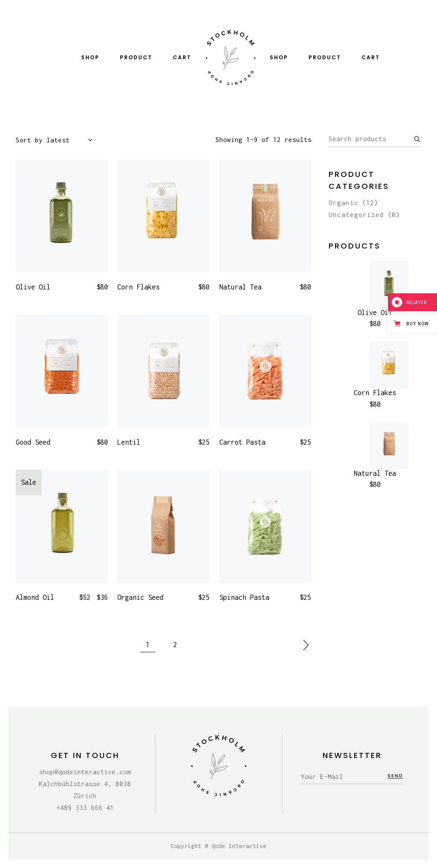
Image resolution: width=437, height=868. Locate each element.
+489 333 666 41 (85, 807)
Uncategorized (356, 214)
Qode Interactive (239, 846)
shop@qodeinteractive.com (85, 772)
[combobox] (58, 140)
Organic (344, 203)
